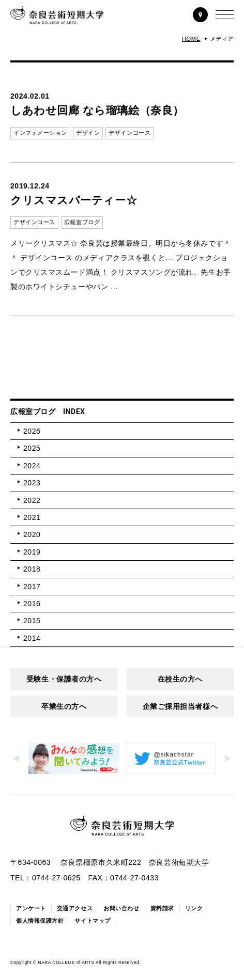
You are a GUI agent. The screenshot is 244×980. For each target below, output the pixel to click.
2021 (32, 517)
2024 (32, 466)
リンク (194, 908)
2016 (32, 604)
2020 (32, 534)
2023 (32, 483)
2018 (32, 569)
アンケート (31, 908)
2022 (32, 500)
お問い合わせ (121, 908)
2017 (32, 587)
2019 (32, 552)
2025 (32, 448)
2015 (32, 621)
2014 (32, 638)
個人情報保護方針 (40, 921)
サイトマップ (92, 921)
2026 (32, 431)
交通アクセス (75, 908)
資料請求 (162, 908)
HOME (191, 39)
